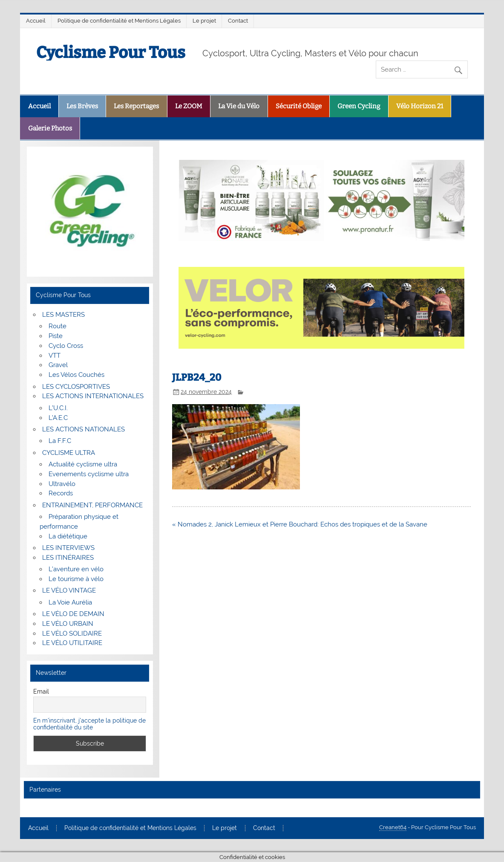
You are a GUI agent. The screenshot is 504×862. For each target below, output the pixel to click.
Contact (238, 21)
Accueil (36, 21)
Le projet (204, 21)
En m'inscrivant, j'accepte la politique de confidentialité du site (89, 724)
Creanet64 (393, 827)
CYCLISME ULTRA (69, 453)
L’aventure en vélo (76, 569)
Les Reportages (136, 106)
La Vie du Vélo (239, 106)
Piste (56, 336)
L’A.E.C (58, 418)
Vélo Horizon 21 (420, 106)
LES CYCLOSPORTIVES (76, 387)
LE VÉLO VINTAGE (69, 590)
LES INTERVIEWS (68, 548)
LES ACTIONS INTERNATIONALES (93, 396)
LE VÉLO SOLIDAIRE (72, 633)
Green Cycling (359, 106)
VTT (55, 356)
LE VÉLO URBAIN (68, 624)
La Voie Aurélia (70, 602)
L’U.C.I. (58, 408)
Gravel (58, 365)
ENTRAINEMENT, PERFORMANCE (92, 505)
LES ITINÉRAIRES (68, 558)
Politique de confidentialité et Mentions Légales (119, 21)
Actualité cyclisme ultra (83, 464)
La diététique (68, 536)
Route (58, 326)
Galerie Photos (50, 128)
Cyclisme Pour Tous (111, 52)
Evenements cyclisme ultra (89, 474)
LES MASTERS (63, 315)
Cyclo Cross (66, 346)
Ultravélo (62, 484)
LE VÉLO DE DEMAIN (73, 614)
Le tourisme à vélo (76, 579)
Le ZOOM (189, 106)
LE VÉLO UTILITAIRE (72, 643)
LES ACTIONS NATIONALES (84, 429)
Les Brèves (82, 106)
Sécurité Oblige (299, 106)
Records (61, 493)
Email (41, 691)
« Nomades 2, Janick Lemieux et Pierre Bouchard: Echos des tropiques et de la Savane (300, 524)
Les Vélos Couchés (76, 375)
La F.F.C (60, 441)
